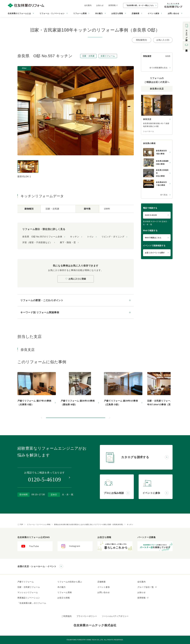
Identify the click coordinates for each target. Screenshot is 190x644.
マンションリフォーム (28, 592)
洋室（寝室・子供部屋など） (37, 242)
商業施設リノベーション (29, 598)
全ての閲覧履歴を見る (159, 68)
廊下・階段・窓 (68, 242)
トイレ (90, 237)
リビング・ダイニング (113, 237)
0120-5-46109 (151, 215)
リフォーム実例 (80, 13)
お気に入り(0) (163, 40)
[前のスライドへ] (42, 418)
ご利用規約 (67, 616)
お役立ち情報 (64, 598)
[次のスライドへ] (110, 418)
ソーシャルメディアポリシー (115, 616)
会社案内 (88, 5)
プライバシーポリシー (87, 616)
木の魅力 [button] (99, 13)
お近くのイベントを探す (155, 253)
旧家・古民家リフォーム (29, 587)
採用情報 (113, 5)
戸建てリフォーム (26, 582)
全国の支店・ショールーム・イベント (37, 566)
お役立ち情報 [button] (117, 13)
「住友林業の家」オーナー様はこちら (139, 5)
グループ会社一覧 (147, 587)
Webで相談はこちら (153, 238)
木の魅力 (62, 587)
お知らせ (100, 5)
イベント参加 (153, 13)
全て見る (164, 195)
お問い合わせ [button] (173, 13)
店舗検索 (135, 13)
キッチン (75, 237)
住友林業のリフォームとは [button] (19, 13)
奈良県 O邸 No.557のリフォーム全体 (42, 237)
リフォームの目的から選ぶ (70, 582)
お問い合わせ (104, 592)
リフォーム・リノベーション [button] (52, 13)
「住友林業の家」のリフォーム (32, 603)
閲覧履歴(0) (142, 40)
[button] (76, 418)
